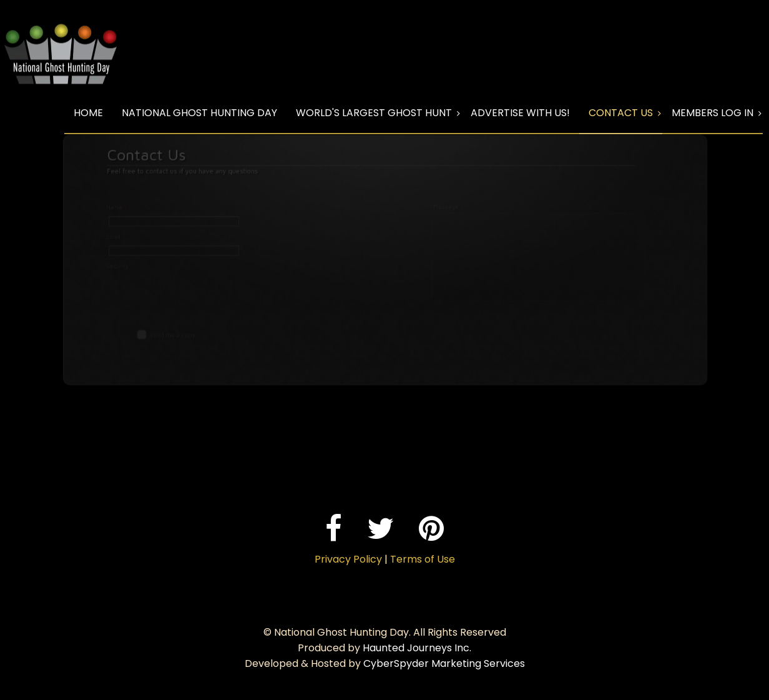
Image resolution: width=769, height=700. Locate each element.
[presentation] (181, 288)
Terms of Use (423, 559)
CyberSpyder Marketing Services (444, 663)
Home (88, 113)
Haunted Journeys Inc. (417, 648)
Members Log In (713, 113)
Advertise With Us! (520, 113)
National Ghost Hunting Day (199, 113)
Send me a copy (185, 333)
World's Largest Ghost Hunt (374, 113)
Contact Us (621, 113)
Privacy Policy (348, 559)
